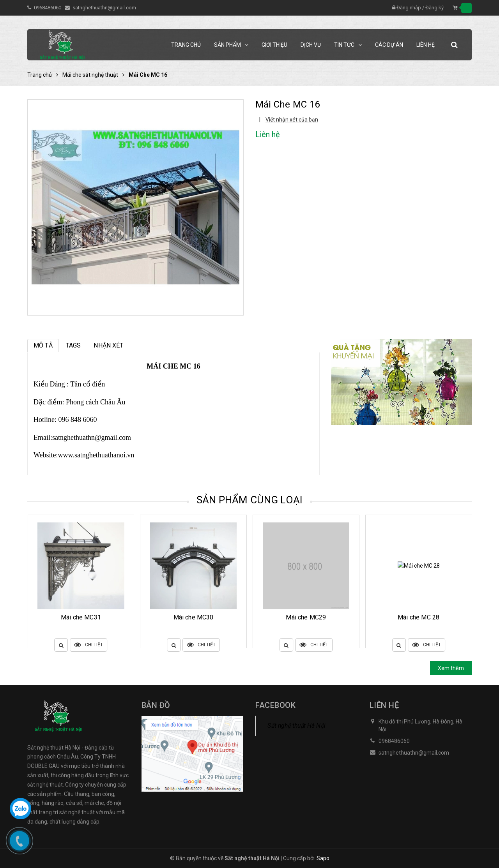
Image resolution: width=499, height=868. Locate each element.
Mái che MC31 (194, 617)
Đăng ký (434, 8)
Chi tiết (89, 645)
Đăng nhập (409, 8)
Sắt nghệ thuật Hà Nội (296, 726)
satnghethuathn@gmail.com (104, 8)
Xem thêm (451, 668)
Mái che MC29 (418, 617)
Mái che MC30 (306, 617)
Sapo (323, 858)
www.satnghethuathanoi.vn (96, 455)
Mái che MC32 (81, 617)
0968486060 (48, 8)
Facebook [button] (275, 705)
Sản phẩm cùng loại (250, 500)
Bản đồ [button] (156, 705)
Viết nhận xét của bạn (292, 120)
